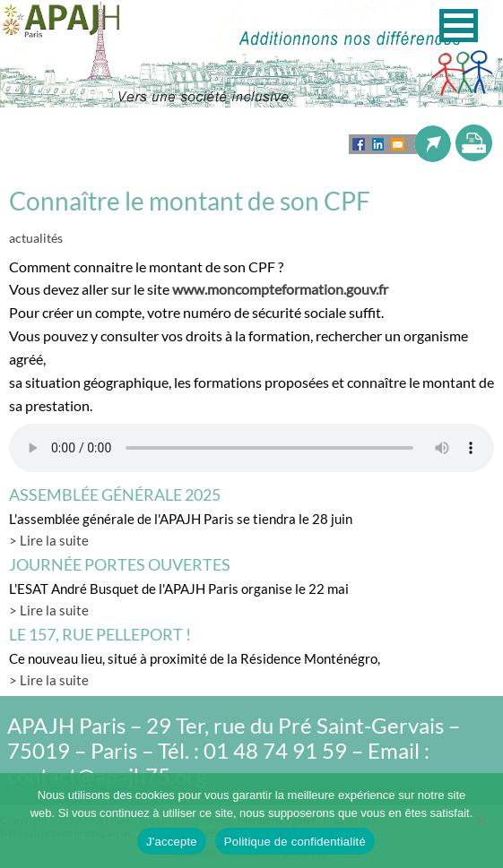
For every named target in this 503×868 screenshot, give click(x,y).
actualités (36, 238)
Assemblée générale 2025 (115, 494)
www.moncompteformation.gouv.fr (280, 289)
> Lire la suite (49, 540)
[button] (459, 26)
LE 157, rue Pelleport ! (100, 634)
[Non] (481, 821)
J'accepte (172, 842)
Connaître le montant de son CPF (190, 201)
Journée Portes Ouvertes (120, 564)
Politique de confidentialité (295, 842)
